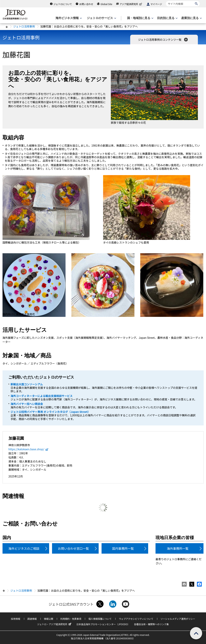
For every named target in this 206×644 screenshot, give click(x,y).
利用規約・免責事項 (71, 619)
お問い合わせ (86, 4)
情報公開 (49, 619)
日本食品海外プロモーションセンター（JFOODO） (103, 624)
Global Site (106, 4)
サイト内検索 (166, 1)
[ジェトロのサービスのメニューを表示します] (101, 18)
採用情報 (15, 619)
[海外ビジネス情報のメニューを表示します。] (68, 18)
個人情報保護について (100, 619)
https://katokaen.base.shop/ (29, 449)
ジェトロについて (63, 4)
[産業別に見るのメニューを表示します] (191, 18)
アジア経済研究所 (131, 4)
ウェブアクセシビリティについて (136, 619)
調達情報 (32, 619)
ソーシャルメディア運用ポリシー (178, 619)
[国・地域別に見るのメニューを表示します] (140, 18)
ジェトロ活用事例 (24, 26)
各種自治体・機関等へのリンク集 (151, 624)
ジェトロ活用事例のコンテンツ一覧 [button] (163, 40)
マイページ (156, 4)
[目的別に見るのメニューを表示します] (167, 18)
